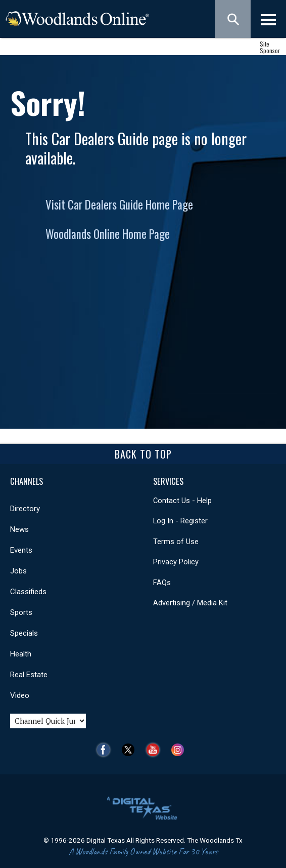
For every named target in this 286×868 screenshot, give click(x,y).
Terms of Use (176, 542)
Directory (25, 509)
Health (21, 654)
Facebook (106, 750)
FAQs (162, 583)
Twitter (131, 750)
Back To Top (143, 454)
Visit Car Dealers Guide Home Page (119, 204)
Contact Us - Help (182, 501)
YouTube (155, 750)
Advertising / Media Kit (190, 603)
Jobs (18, 571)
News (19, 529)
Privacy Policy (176, 562)
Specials (24, 633)
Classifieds (28, 592)
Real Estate (29, 675)
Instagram (180, 750)
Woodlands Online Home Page (108, 234)
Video (20, 695)
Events (21, 550)
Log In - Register (180, 521)
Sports (21, 612)
